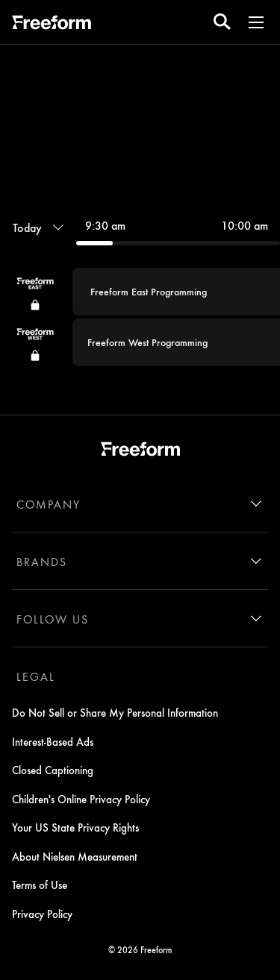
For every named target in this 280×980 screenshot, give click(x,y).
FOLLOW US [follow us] (53, 619)
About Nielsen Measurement (75, 856)
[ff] (52, 25)
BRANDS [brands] (42, 562)
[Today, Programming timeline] (38, 227)
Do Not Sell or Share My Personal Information (115, 712)
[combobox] (140, 285)
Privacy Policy (42, 914)
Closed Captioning (53, 770)
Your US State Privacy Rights (75, 827)
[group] (140, 317)
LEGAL (36, 676)
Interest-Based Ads (53, 741)
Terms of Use (40, 885)
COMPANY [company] (49, 504)
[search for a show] (222, 22)
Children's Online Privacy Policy (81, 799)
